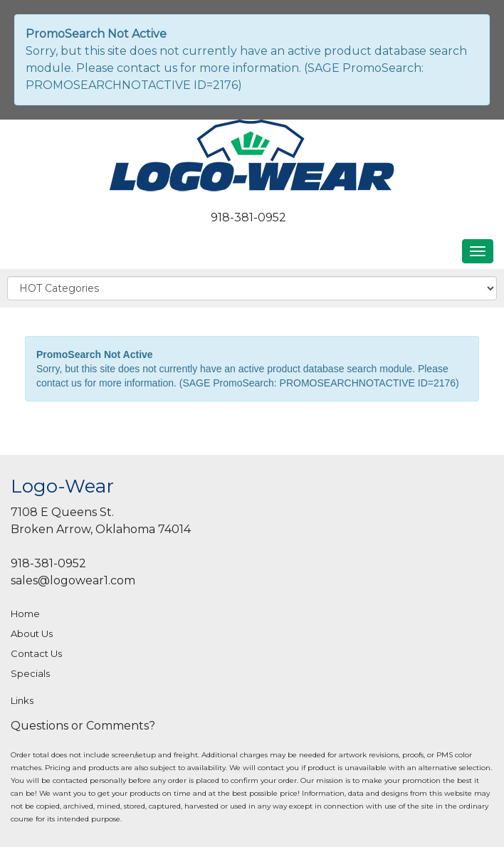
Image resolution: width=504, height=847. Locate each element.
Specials (30, 673)
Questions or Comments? (83, 726)
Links (22, 700)
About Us (32, 633)
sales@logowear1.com (73, 580)
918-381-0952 (248, 217)
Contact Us (36, 653)
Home (25, 614)
